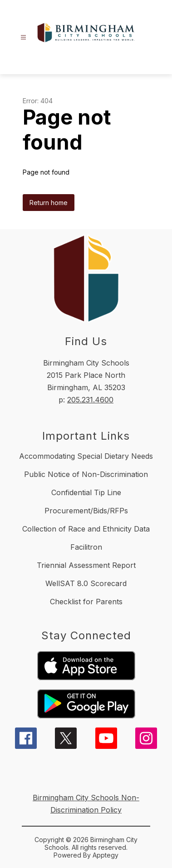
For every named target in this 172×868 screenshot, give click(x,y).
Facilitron (86, 547)
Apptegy (106, 855)
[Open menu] (23, 38)
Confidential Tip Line (86, 492)
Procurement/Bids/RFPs (86, 511)
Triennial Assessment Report (86, 565)
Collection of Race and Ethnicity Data (86, 529)
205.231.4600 (90, 400)
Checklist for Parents (86, 602)
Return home (49, 203)
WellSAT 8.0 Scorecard (86, 583)
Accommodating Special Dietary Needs (86, 456)
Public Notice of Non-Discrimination (86, 474)
